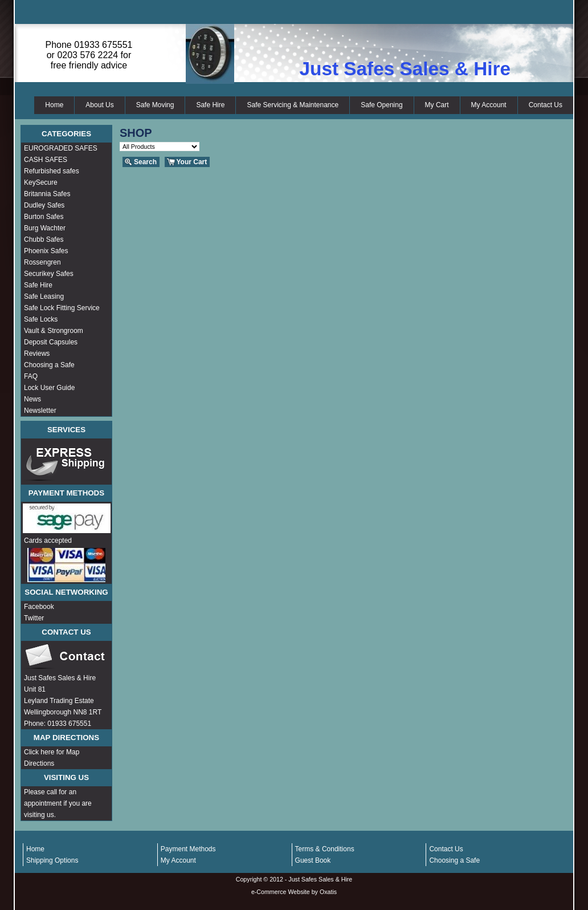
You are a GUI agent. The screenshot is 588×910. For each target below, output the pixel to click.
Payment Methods (188, 849)
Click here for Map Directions (52, 758)
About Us (99, 105)
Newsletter (40, 411)
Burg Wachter (45, 228)
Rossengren (42, 262)
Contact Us (546, 105)
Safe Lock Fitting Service (62, 308)
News (32, 399)
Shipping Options (52, 860)
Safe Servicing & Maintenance (293, 105)
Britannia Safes (47, 194)
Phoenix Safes (46, 251)
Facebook (39, 607)
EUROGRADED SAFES (61, 148)
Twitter (34, 618)
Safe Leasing (44, 296)
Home (54, 105)
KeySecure (41, 182)
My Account (489, 105)
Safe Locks (41, 319)
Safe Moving (155, 105)
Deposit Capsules (51, 342)
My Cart (437, 105)
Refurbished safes (52, 171)
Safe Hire (210, 105)
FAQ (31, 376)
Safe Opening (381, 105)
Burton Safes (44, 217)
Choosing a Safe (49, 365)
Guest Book (313, 860)
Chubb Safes (44, 239)
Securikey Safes (49, 274)
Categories (66, 134)
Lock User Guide (49, 388)
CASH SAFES (46, 160)
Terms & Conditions (325, 849)
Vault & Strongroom (54, 331)
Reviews (37, 354)
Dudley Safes (44, 205)
